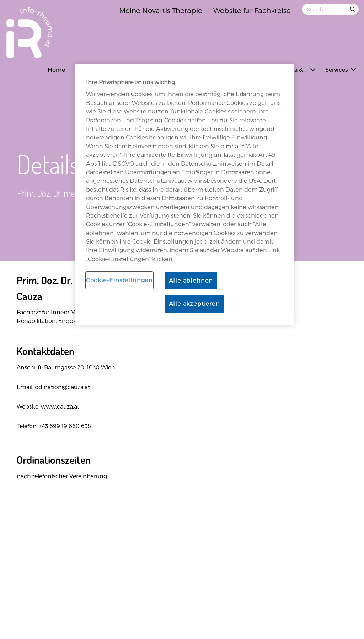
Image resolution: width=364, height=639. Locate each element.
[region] (184, 195)
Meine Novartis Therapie (161, 10)
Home (56, 70)
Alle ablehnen (191, 280)
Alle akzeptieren (194, 303)
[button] (313, 69)
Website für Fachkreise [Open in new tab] (252, 10)
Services (337, 70)
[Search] (330, 9)
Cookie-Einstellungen (119, 280)
